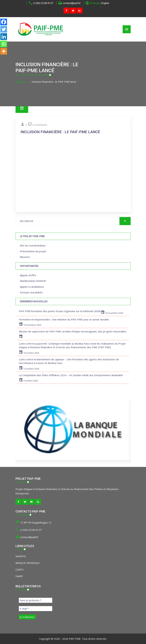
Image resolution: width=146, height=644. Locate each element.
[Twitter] (4, 29)
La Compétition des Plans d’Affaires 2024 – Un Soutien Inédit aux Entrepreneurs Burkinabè (71, 375)
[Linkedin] (4, 37)
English (105, 3)
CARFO (20, 570)
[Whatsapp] (4, 44)
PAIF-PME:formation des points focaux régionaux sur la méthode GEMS (60, 311)
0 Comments (38, 125)
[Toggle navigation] (127, 29)
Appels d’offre (28, 275)
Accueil (21, 82)
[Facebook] (4, 22)
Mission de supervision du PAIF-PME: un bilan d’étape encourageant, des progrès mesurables (73, 331)
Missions (25, 257)
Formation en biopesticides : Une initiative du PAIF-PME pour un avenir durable (64, 319)
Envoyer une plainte (31, 292)
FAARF (19, 576)
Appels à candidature (32, 287)
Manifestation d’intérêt (33, 281)
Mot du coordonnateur (33, 245)
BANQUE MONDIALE (28, 563)
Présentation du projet (33, 251)
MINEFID (21, 556)
